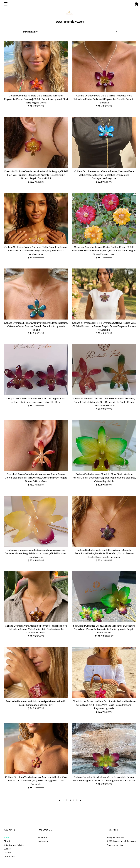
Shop (6, 837)
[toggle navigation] (6, 4)
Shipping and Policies (14, 845)
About (7, 841)
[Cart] (136, 5)
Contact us (9, 856)
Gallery (7, 853)
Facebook (42, 837)
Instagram (43, 841)
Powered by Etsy (115, 845)
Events (7, 849)
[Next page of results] (80, 800)
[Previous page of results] (60, 800)
